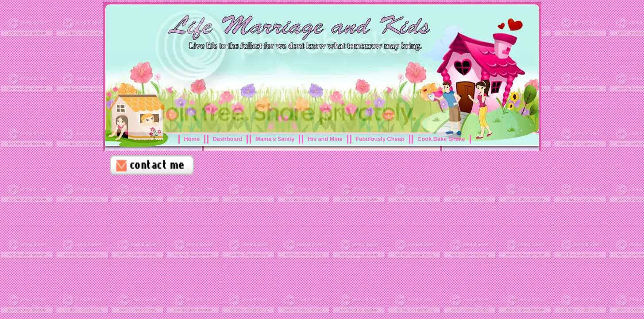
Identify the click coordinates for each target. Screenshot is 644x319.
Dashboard (228, 139)
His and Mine (325, 139)
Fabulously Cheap (380, 139)
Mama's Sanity (275, 139)
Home (192, 139)
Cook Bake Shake (441, 139)
